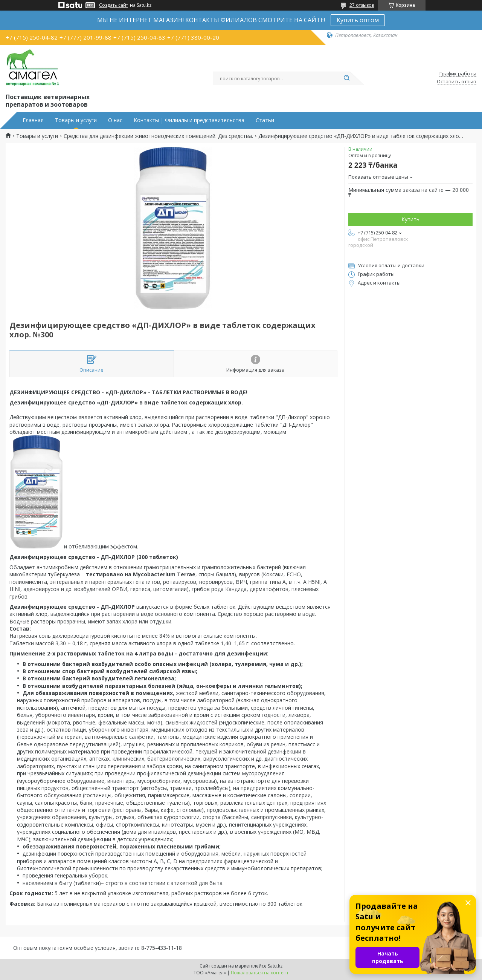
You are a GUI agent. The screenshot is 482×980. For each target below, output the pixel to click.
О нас (115, 120)
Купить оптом (358, 20)
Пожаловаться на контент (260, 973)
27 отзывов (362, 5)
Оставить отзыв (457, 82)
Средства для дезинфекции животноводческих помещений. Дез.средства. (158, 136)
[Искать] (346, 78)
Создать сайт (114, 5)
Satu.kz (275, 966)
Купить (410, 219)
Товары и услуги (76, 120)
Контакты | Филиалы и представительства (189, 120)
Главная (33, 120)
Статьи (265, 120)
